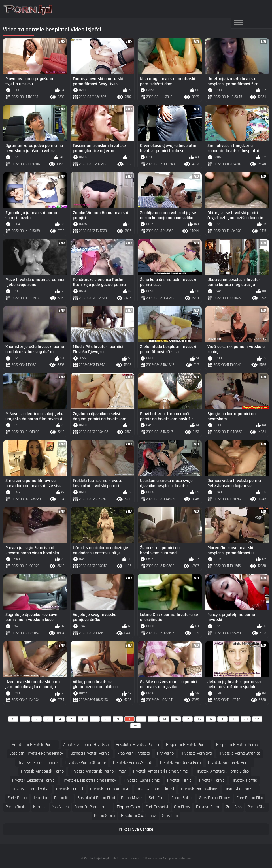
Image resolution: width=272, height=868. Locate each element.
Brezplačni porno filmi (96, 798)
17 (211, 719)
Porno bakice (182, 798)
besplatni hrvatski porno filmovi (37, 753)
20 (246, 719)
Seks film (170, 816)
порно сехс (128, 807)
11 (141, 719)
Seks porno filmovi (215, 798)
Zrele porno (17, 798)
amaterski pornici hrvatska (86, 745)
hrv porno (165, 753)
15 (188, 719)
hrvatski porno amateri (110, 789)
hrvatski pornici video (31, 789)
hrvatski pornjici (70, 789)
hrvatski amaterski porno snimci (161, 771)
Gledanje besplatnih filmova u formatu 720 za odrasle (125, 858)
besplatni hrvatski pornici (188, 745)
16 (199, 719)
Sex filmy (182, 807)
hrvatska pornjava (196, 753)
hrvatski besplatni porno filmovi (90, 780)
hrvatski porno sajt (241, 789)
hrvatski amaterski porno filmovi (99, 771)
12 (153, 719)
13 (164, 719)
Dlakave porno (208, 807)
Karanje (40, 807)
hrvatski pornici (245, 780)
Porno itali (63, 798)
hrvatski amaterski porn (180, 763)
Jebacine (41, 798)
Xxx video (60, 807)
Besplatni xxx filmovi (139, 816)
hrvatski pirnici (180, 780)
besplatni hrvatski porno (237, 745)
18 (223, 719)
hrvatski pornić (212, 780)
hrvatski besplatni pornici (34, 780)
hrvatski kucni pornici (142, 780)
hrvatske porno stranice (85, 763)
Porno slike (257, 807)
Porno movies (132, 798)
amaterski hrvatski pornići (34, 745)
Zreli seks (234, 807)
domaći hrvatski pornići (90, 753)
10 (130, 719)
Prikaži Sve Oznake (136, 829)
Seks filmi (157, 798)
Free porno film (250, 798)
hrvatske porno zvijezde (133, 763)
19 (234, 719)
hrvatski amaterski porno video (222, 771)
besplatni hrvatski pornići (137, 745)
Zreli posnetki (157, 807)
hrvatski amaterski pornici (230, 763)
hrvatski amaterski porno (42, 771)
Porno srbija (105, 816)
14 (176, 719)
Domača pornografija (93, 807)
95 (257, 719)
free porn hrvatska (134, 753)
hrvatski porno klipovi (199, 789)
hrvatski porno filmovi (155, 789)
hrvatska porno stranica (240, 753)
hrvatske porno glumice (38, 763)
